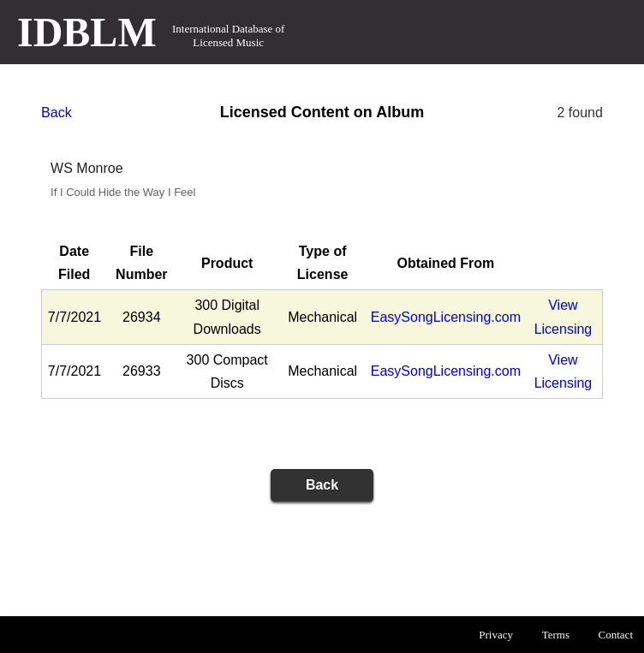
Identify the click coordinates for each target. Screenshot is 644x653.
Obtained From (445, 263)
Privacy (496, 635)
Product (227, 263)
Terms (556, 635)
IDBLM (87, 32)
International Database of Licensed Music (228, 36)
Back (57, 113)
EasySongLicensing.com (446, 317)
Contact (616, 635)
